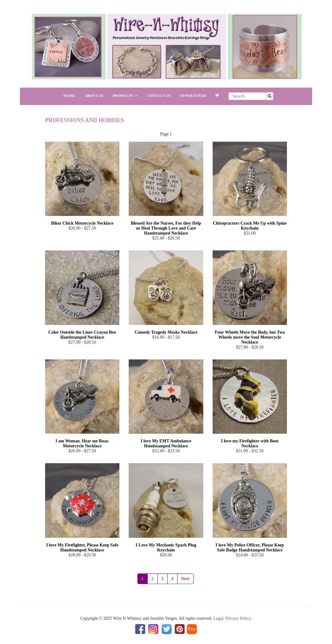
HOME (69, 96)
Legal (218, 618)
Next (185, 579)
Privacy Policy (238, 618)
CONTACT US (159, 96)
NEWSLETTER (193, 96)
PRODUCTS (125, 96)
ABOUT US (94, 96)
